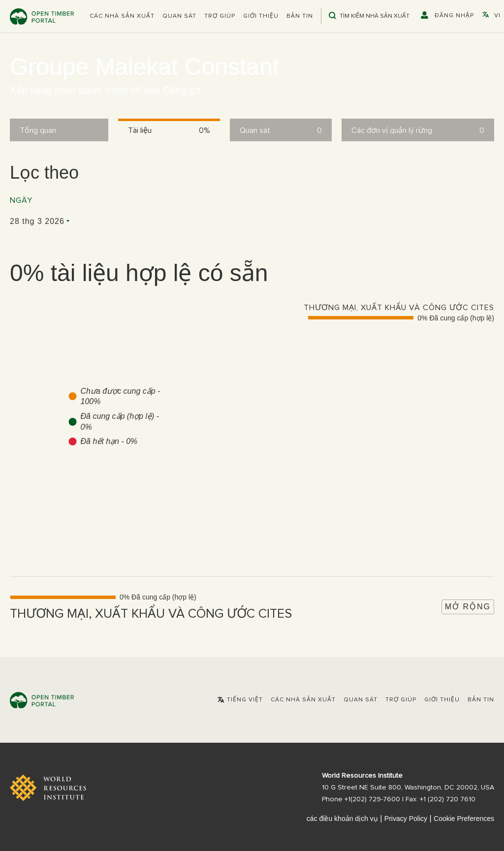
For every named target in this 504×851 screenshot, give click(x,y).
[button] (122, 16)
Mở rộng (468, 607)
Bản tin (300, 16)
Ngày (21, 200)
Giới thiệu (261, 16)
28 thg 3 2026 (37, 221)
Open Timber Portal (42, 16)
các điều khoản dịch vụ (342, 819)
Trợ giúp (220, 16)
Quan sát (179, 16)
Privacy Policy (406, 819)
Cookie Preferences (464, 819)
